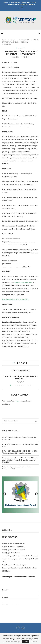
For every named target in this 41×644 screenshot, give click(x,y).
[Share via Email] (26, 363)
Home (4, 40)
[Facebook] (19, 8)
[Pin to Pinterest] (22, 363)
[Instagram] (22, 8)
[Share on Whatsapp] (24, 363)
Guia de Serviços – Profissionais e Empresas (21, 5)
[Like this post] (15, 363)
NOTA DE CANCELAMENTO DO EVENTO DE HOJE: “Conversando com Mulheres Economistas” (20, 452)
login (18, 401)
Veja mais (34, 642)
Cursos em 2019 (24, 40)
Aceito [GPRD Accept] (26, 642)
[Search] (39, 33)
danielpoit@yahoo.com (23, 282)
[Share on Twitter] (20, 363)
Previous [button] (5, 494)
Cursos (13, 40)
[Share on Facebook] (17, 363)
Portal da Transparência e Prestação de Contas (20, 3)
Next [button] (36, 494)
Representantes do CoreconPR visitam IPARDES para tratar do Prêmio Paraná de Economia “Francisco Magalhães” (20, 460)
